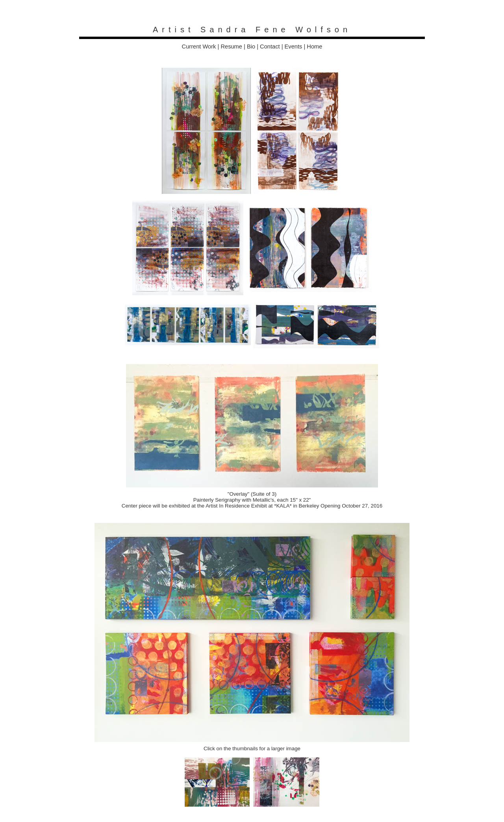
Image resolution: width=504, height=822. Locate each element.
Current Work (199, 46)
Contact (270, 46)
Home (314, 46)
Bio (251, 46)
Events (294, 46)
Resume (231, 46)
